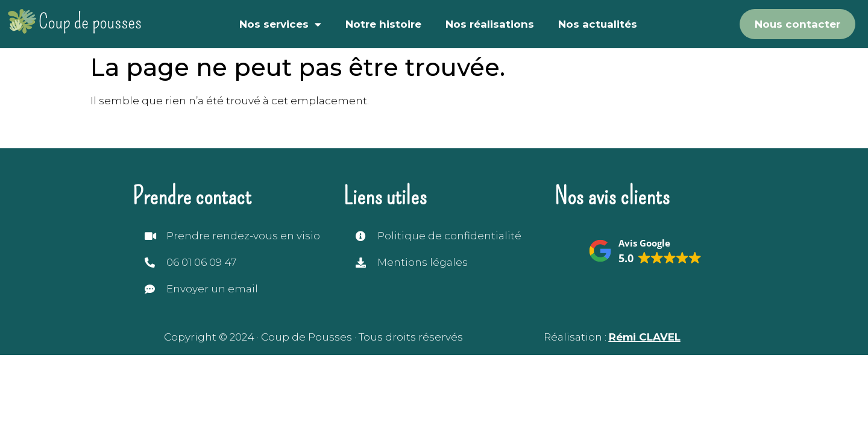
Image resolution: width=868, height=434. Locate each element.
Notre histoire (383, 24)
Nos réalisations (490, 24)
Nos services (280, 24)
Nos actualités (598, 24)
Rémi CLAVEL (645, 337)
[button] (645, 252)
